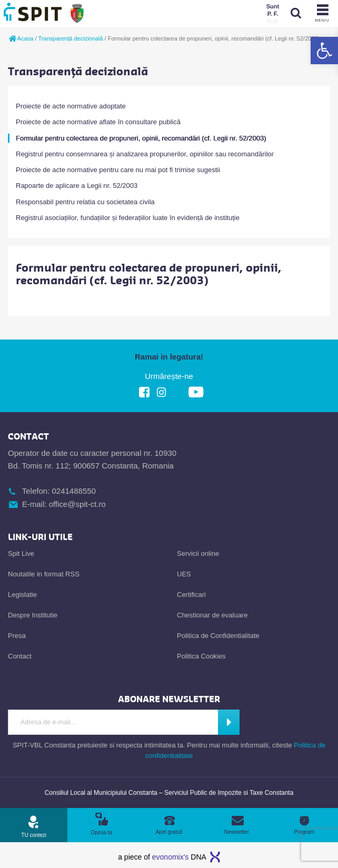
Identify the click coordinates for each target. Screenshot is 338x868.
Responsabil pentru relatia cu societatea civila (85, 202)
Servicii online (198, 553)
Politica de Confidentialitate (218, 636)
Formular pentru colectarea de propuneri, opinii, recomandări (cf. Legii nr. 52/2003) (141, 138)
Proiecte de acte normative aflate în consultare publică (98, 122)
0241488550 (74, 491)
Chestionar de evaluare (212, 615)
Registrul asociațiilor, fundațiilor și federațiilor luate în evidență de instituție (128, 218)
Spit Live (21, 553)
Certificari (191, 595)
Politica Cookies (201, 656)
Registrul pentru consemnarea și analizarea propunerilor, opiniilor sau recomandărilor (145, 154)
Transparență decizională (70, 38)
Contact (20, 656)
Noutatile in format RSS (44, 574)
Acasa (21, 38)
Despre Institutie (33, 615)
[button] (324, 51)
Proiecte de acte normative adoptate (71, 106)
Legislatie (22, 595)
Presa (17, 636)
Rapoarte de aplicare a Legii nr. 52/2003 (77, 186)
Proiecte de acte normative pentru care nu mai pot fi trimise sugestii (118, 170)
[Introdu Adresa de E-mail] (113, 722)
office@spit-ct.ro (77, 504)
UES (184, 574)
